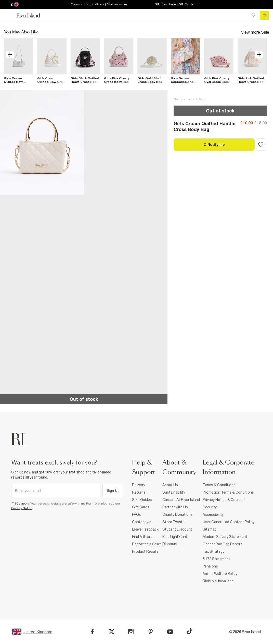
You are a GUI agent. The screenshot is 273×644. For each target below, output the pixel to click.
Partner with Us (175, 507)
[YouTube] (170, 632)
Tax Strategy (213, 551)
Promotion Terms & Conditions (228, 492)
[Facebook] (92, 632)
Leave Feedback (145, 529)
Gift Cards (141, 507)
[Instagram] (131, 632)
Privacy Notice (22, 508)
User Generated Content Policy (229, 522)
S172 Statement (216, 559)
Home (178, 99)
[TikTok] (189, 631)
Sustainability (174, 492)
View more (255, 32)
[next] (259, 55)
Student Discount (177, 529)
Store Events (173, 522)
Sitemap (210, 529)
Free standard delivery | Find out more (99, 4)
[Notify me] (214, 145)
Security (210, 507)
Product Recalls (145, 551)
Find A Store (142, 537)
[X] (112, 632)
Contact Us (142, 522)
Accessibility (213, 514)
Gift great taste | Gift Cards (174, 4)
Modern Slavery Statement (225, 537)
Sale (202, 99)
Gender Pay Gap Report (222, 544)
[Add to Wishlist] (261, 145)
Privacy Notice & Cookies (224, 500)
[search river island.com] (243, 15)
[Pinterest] (151, 632)
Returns (139, 492)
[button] (42, 143)
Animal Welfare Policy (220, 574)
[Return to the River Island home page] (32, 15)
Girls (191, 99)
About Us (170, 485)
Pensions (210, 566)
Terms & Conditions (219, 485)
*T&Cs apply (20, 504)
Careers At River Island (181, 500)
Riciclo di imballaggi (218, 581)
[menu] (9, 15)
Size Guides (142, 500)
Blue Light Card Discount (175, 540)
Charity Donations (178, 514)
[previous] (10, 55)
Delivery (139, 485)
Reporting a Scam (147, 544)
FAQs (136, 514)
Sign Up (113, 491)
